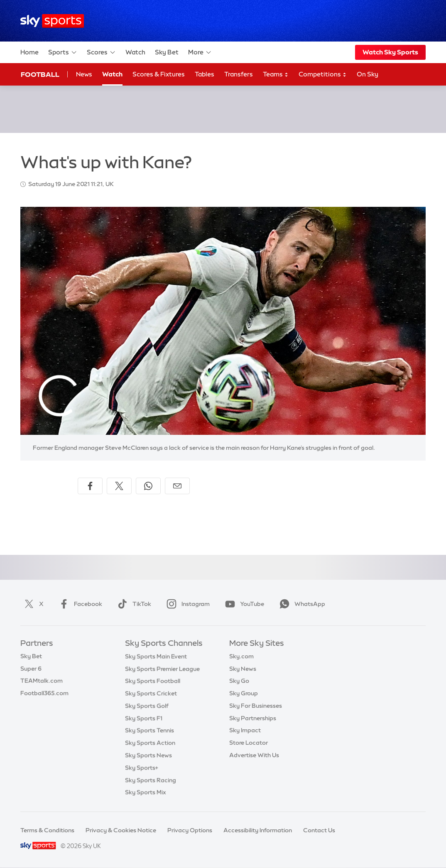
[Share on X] (119, 486)
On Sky (368, 74)
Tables (205, 74)
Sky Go (239, 681)
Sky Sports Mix (146, 792)
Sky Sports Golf (147, 706)
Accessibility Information (258, 830)
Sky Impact (245, 730)
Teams (276, 75)
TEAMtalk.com (42, 681)
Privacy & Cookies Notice (121, 830)
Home (29, 52)
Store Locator (249, 743)
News (84, 74)
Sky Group (244, 693)
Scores (101, 52)
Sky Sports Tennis (149, 730)
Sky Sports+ (142, 767)
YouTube (243, 604)
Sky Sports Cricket (151, 693)
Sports (63, 52)
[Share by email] (177, 486)
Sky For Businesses (256, 706)
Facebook (79, 604)
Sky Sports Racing (151, 780)
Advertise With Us (254, 755)
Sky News (243, 669)
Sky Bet (167, 52)
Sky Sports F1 (144, 718)
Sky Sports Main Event (156, 656)
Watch (135, 52)
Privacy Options (190, 830)
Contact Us (319, 830)
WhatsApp (301, 604)
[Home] (52, 21)
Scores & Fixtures (159, 74)
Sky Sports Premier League (162, 669)
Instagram (186, 604)
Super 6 (31, 669)
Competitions (323, 75)
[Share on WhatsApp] (148, 486)
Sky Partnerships (253, 718)
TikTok (133, 604)
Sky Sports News (148, 755)
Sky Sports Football (153, 681)
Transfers (239, 74)
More (200, 52)
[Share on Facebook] (90, 486)
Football (40, 74)
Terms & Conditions (47, 830)
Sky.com (241, 656)
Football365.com (44, 693)
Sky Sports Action (150, 743)
